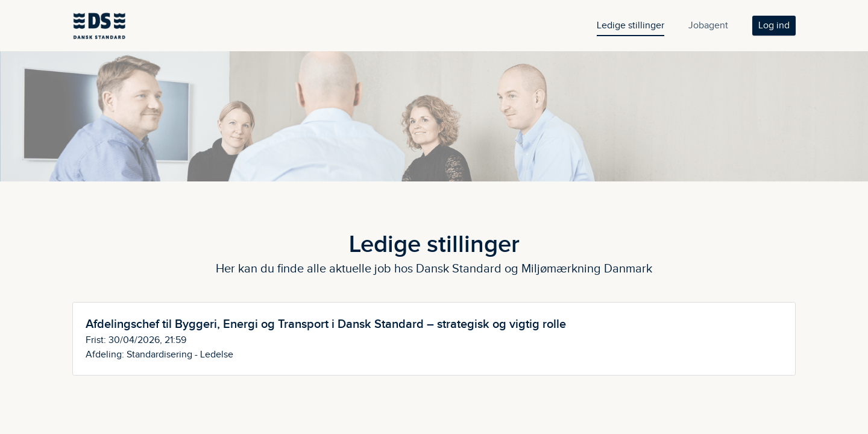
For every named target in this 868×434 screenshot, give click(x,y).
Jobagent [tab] (708, 26)
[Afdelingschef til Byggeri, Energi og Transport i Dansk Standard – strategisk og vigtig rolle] (434, 339)
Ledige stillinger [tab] (631, 26)
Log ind (774, 26)
